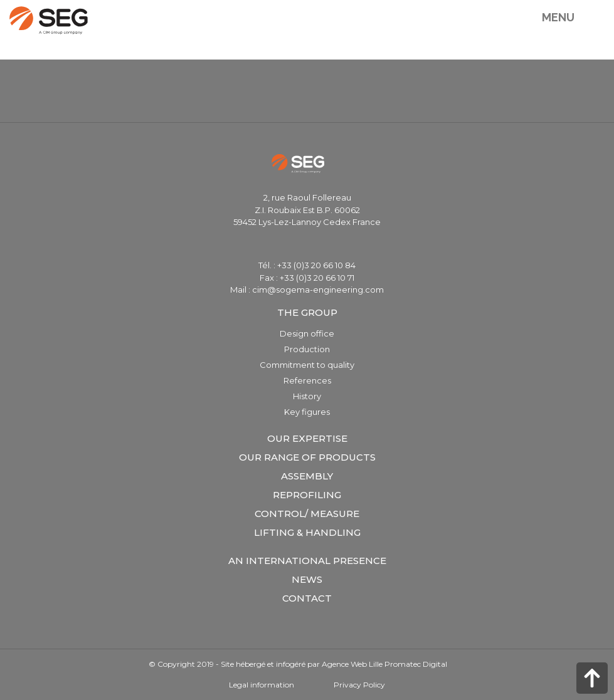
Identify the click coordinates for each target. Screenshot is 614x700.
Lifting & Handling (307, 532)
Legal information (262, 685)
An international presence (307, 561)
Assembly (307, 476)
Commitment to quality (307, 365)
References (307, 380)
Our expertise (307, 438)
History (307, 396)
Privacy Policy (359, 685)
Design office (307, 333)
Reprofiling (307, 495)
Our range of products (307, 457)
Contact (307, 598)
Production (307, 349)
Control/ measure (307, 514)
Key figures (307, 412)
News (307, 579)
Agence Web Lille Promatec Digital (384, 664)
